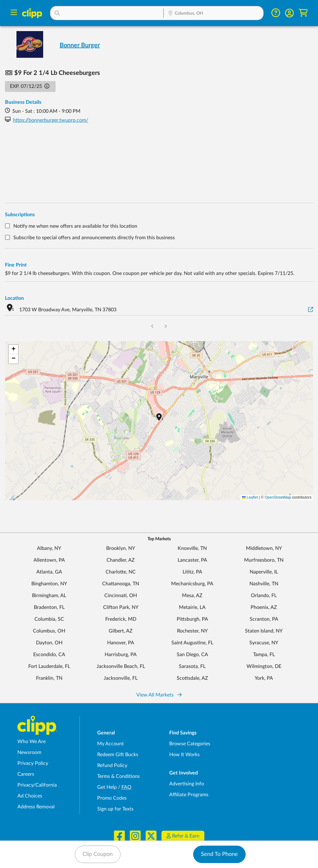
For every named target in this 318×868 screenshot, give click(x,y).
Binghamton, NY (49, 584)
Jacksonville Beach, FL (121, 666)
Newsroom (29, 752)
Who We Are (32, 742)
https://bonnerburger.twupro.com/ (51, 120)
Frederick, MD (121, 619)
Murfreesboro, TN (264, 560)
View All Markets (159, 695)
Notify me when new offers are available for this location (75, 226)
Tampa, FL (264, 655)
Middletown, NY (264, 548)
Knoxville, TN (192, 548)
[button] (107, 13)
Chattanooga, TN (121, 584)
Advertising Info (187, 784)
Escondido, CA (49, 655)
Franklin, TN (49, 678)
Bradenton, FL (49, 607)
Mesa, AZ (192, 596)
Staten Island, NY (264, 631)
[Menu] (14, 13)
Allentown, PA (49, 560)
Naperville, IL (264, 572)
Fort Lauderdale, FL (49, 666)
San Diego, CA (192, 655)
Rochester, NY (192, 631)
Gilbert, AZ (121, 631)
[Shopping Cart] (303, 13)
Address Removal (36, 807)
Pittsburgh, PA (192, 619)
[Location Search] (214, 14)
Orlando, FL (264, 596)
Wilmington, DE (264, 666)
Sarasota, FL (192, 666)
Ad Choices (30, 796)
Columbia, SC (49, 619)
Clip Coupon (98, 854)
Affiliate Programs (189, 795)
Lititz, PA (192, 572)
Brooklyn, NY (121, 548)
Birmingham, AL (49, 596)
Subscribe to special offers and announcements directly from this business (94, 238)
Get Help (107, 787)
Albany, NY (49, 548)
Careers (26, 774)
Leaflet (250, 497)
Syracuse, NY (264, 643)
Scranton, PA (264, 619)
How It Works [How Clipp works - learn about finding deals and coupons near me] (184, 755)
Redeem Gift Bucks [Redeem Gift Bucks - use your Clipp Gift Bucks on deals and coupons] (118, 755)
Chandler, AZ (121, 560)
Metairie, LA (192, 607)
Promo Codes (112, 798)
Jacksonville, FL (121, 678)
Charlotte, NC (121, 572)
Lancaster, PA (192, 560)
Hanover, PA (121, 643)
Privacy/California (37, 785)
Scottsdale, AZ (192, 678)
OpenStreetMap (278, 497)
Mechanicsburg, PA (192, 584)
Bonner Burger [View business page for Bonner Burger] (80, 45)
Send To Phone (219, 854)
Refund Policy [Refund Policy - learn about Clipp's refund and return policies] (112, 765)
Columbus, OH (49, 631)
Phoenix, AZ (264, 607)
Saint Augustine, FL (192, 643)
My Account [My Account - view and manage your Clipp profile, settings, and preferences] (111, 744)
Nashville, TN (264, 584)
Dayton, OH (49, 643)
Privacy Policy (33, 763)
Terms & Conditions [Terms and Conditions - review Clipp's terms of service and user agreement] (118, 776)
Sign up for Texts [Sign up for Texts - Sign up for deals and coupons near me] (115, 809)
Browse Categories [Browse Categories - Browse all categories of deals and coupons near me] (190, 744)
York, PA (264, 678)
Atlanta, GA (49, 572)
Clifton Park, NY (121, 607)
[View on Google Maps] (311, 310)
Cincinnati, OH (121, 596)
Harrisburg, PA (121, 655)
